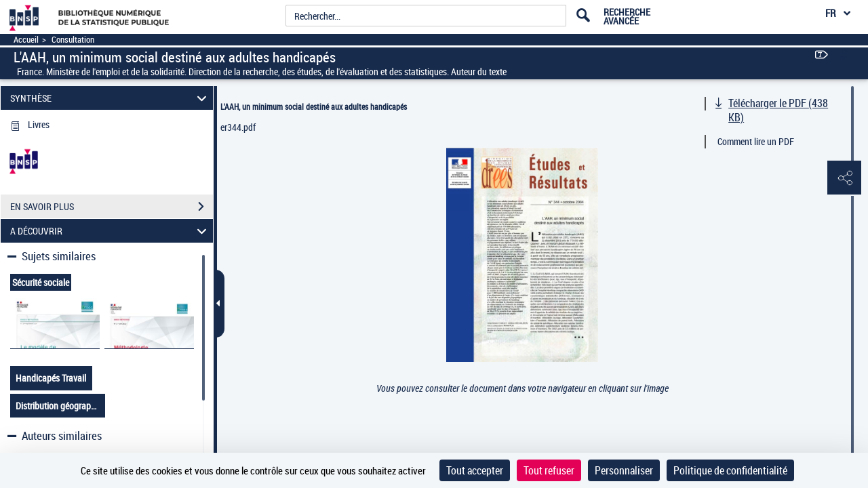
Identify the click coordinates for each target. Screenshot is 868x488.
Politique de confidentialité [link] (730, 470)
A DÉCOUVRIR (111, 231)
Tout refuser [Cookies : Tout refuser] (549, 470)
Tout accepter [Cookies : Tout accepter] (475, 470)
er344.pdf (238, 127)
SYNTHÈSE (111, 98)
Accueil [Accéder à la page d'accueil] (26, 40)
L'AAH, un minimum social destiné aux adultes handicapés (314, 106)
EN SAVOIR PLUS (112, 207)
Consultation (73, 40)
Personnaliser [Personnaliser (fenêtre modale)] (624, 470)
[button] (844, 178)
